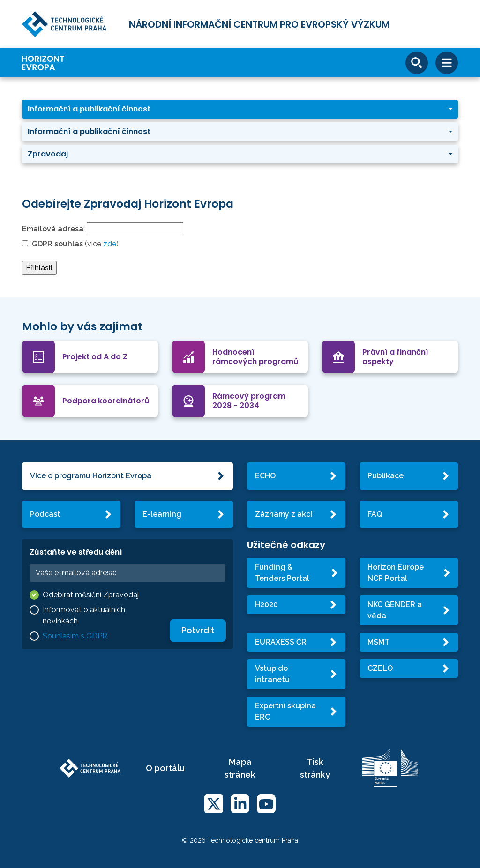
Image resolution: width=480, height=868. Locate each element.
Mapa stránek (240, 768)
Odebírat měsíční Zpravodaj (91, 595)
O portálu (165, 768)
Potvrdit (198, 630)
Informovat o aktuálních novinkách (84, 615)
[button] (240, 109)
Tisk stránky (315, 768)
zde (110, 244)
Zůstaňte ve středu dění (76, 552)
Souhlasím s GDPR (75, 636)
